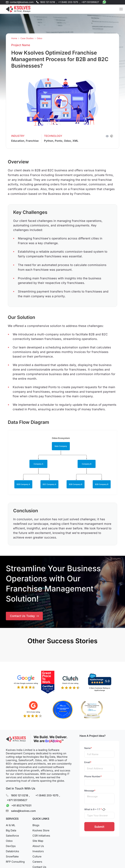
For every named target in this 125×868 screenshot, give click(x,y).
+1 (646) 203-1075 (68, 2)
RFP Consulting (15, 862)
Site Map (38, 841)
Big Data (11, 831)
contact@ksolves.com (22, 2)
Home (14, 39)
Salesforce (12, 836)
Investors (38, 852)
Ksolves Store (41, 831)
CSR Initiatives (41, 836)
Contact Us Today (24, 616)
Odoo (40, 39)
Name (88, 749)
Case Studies (27, 39)
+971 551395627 (90, 2)
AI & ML (11, 826)
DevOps (11, 847)
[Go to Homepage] (18, 9)
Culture (37, 857)
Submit (99, 827)
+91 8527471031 (18, 806)
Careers (37, 862)
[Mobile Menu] (121, 9)
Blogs (36, 826)
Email (88, 763)
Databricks (12, 852)
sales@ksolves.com (23, 811)
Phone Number (93, 777)
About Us (38, 847)
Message (90, 791)
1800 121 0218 (48, 2)
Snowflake (12, 857)
